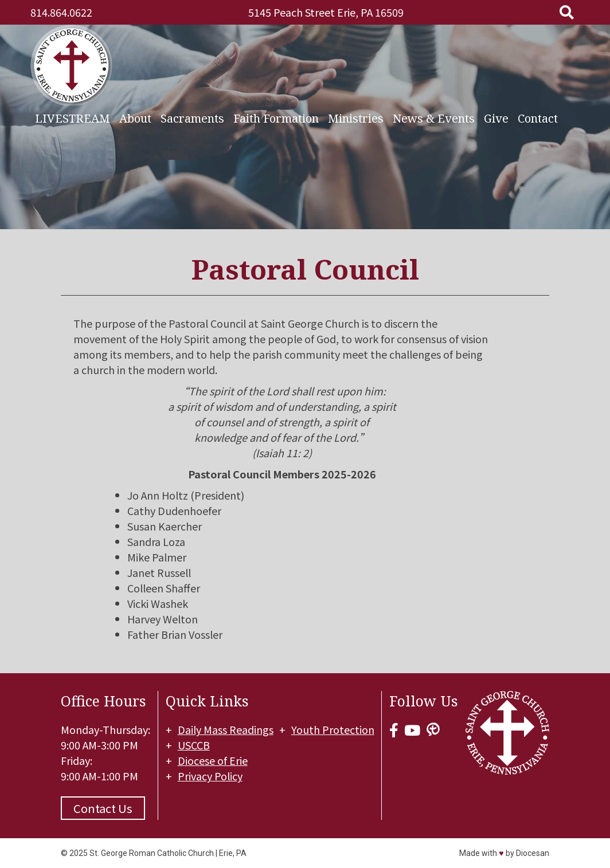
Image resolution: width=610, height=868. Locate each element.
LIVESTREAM (73, 117)
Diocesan (533, 853)
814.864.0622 (61, 12)
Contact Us (103, 808)
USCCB (194, 745)
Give (496, 117)
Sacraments (192, 117)
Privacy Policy (211, 776)
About (135, 117)
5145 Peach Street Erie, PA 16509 (326, 12)
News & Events (434, 117)
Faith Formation (276, 117)
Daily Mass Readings (226, 729)
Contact (538, 117)
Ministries (356, 117)
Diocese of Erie (213, 760)
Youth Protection (333, 729)
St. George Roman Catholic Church (152, 853)
